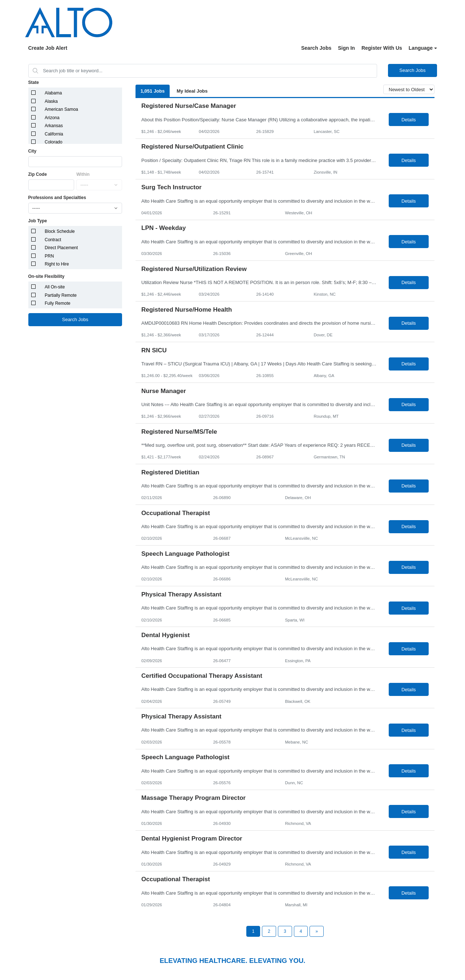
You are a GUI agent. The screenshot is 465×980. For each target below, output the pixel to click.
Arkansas (54, 126)
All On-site (55, 287)
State (34, 82)
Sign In (346, 48)
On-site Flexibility (46, 276)
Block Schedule (60, 231)
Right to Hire (57, 264)
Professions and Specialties (57, 198)
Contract (53, 240)
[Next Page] (317, 931)
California (54, 134)
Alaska (51, 101)
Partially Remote (61, 295)
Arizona (52, 118)
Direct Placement (61, 248)
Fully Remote (58, 303)
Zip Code (38, 174)
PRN (49, 256)
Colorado (54, 142)
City (33, 151)
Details (409, 120)
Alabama (53, 93)
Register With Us (382, 48)
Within (83, 174)
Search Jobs (316, 48)
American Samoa (61, 109)
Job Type (38, 221)
